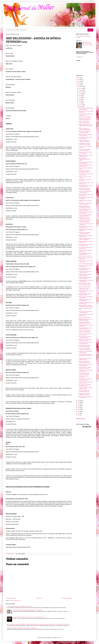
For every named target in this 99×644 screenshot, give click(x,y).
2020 (79, 402)
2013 (79, 415)
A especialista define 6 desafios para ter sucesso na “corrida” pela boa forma (29, 617)
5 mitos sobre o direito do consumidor (84, 377)
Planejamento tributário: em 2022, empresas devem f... (85, 166)
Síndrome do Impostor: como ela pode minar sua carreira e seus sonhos (22, 628)
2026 (79, 78)
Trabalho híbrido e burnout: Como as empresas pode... (85, 365)
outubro (80, 90)
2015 (79, 411)
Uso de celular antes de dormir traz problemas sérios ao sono (20, 606)
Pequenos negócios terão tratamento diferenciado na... (85, 362)
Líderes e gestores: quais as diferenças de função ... (84, 288)
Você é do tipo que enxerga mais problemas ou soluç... (85, 379)
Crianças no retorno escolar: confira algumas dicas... (86, 183)
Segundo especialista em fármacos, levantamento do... (85, 129)
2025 (79, 79)
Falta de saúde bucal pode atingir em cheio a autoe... (85, 135)
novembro (81, 88)
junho (80, 97)
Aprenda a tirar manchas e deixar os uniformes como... (85, 245)
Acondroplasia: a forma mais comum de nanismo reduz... (85, 144)
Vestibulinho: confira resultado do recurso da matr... (85, 352)
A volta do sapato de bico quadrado (86, 264)
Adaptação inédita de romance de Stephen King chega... (85, 320)
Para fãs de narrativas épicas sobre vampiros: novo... (86, 315)
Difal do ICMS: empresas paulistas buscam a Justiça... (85, 382)
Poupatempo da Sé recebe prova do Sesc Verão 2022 (85, 328)
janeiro (80, 107)
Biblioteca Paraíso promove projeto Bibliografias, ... (86, 326)
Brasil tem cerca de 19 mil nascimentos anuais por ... (84, 122)
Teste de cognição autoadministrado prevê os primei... (84, 159)
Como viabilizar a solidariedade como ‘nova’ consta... (85, 204)
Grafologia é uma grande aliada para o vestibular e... (85, 278)
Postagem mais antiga (67, 598)
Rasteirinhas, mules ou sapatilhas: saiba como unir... (85, 236)
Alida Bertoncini (88, 43)
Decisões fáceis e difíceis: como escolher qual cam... (85, 272)
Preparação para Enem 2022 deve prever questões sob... (85, 163)
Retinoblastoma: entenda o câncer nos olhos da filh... (85, 153)
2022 (79, 85)
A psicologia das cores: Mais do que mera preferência (86, 281)
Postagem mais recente (11, 598)
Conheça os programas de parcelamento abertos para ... (85, 207)
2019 (79, 404)
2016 (79, 409)
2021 (79, 400)
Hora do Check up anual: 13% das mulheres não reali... (85, 343)
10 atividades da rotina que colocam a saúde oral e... (84, 141)
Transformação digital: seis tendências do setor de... (84, 391)
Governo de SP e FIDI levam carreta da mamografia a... (84, 150)
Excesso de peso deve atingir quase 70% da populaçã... (84, 346)
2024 (79, 81)
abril (80, 101)
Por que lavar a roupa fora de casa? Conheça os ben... (86, 266)
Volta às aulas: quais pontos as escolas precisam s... (85, 192)
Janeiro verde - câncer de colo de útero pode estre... (85, 334)
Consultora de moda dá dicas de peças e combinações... (85, 239)
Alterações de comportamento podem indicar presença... (85, 119)
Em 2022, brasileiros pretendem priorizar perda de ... (85, 275)
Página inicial (39, 598)
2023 (79, 83)
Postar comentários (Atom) (15, 600)
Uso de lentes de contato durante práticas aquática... (85, 138)
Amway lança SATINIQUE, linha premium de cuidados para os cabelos (27, 610)
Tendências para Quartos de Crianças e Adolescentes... (84, 221)
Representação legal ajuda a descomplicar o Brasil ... (84, 171)
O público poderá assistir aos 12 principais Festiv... (85, 300)
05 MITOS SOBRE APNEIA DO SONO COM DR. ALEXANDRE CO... (85, 126)
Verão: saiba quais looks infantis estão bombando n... (85, 254)
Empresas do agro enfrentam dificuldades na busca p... (84, 394)
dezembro (81, 87)
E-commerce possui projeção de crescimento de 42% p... (85, 215)
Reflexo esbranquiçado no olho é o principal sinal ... (86, 291)
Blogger (60, 638)
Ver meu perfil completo (88, 45)
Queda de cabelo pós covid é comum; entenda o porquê (84, 284)
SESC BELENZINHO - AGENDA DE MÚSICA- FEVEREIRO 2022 (86, 306)
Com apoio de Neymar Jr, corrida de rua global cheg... (85, 312)
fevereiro (81, 105)
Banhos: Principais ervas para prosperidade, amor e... (85, 269)
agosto (80, 94)
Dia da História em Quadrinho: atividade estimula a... (85, 385)
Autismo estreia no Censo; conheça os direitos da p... (86, 174)
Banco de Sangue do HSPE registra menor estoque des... (86, 109)
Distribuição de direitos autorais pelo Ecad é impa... (85, 359)
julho (80, 96)
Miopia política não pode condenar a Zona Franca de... (85, 186)
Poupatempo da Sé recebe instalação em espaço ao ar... (85, 218)
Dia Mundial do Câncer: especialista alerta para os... (86, 112)
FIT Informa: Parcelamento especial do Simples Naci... (86, 213)
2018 (79, 406)
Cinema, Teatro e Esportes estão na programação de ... (86, 303)
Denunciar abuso (80, 419)
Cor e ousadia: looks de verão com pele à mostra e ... (86, 248)
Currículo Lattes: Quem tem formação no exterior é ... (84, 374)
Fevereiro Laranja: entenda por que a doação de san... (86, 115)
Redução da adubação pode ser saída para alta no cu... (85, 210)
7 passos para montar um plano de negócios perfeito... (86, 388)
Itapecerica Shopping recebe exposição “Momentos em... (85, 323)
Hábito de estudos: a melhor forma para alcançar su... (85, 195)
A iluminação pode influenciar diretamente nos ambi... (84, 233)
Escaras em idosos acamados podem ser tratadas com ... (85, 331)
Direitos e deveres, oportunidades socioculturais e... (85, 297)
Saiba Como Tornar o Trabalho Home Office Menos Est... (85, 368)
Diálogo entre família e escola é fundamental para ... (85, 294)
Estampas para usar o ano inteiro (85, 256)
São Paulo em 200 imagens (84, 317)
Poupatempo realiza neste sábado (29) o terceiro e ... (85, 371)
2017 (79, 408)
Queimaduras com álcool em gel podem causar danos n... (85, 340)
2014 (79, 413)
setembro (81, 92)
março (80, 103)
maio (80, 99)
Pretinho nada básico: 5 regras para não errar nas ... (86, 242)
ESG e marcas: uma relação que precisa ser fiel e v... (85, 397)
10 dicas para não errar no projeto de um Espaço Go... (85, 227)
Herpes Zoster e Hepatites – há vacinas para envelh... (85, 132)
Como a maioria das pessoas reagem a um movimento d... (85, 349)
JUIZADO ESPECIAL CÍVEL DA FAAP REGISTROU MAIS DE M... (85, 355)
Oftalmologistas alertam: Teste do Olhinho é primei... (85, 156)
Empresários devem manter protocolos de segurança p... (85, 189)
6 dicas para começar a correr (85, 286)
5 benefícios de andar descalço (85, 117)
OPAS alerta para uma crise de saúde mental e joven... (85, 337)
